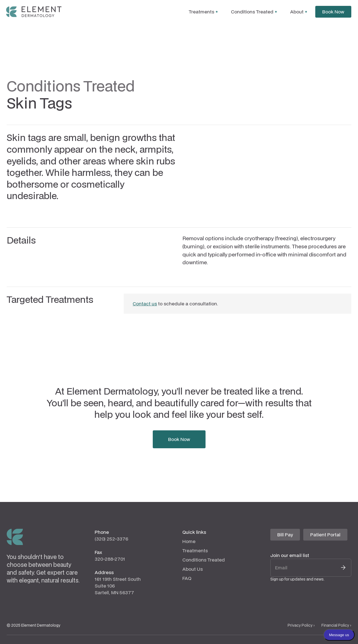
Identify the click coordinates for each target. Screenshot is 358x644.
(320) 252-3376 (111, 539)
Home (189, 541)
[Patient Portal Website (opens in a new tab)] (325, 535)
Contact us (145, 304)
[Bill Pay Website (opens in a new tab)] (285, 535)
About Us (193, 569)
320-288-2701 (110, 559)
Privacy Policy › (301, 625)
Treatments (195, 550)
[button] (203, 12)
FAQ (187, 578)
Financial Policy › (336, 625)
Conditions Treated (204, 560)
